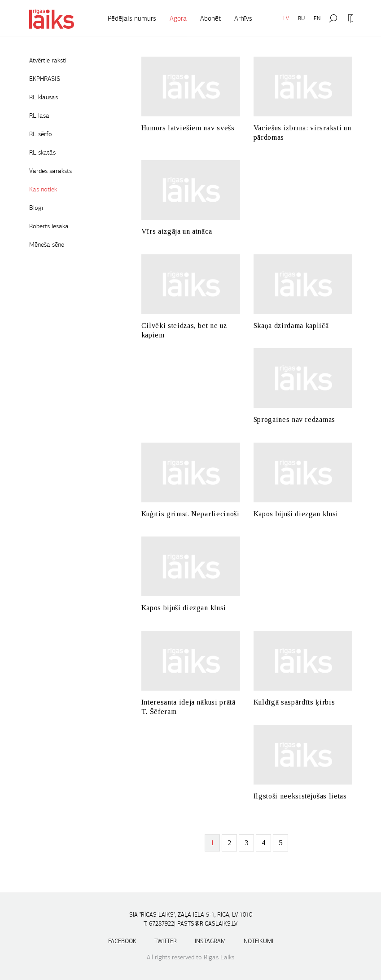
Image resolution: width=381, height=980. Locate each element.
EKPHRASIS (45, 79)
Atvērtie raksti (48, 60)
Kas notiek (43, 189)
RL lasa (39, 115)
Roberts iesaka (49, 226)
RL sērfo (41, 134)
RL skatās (42, 152)
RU (301, 18)
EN (317, 18)
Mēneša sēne (47, 244)
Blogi (36, 208)
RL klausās (44, 97)
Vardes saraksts (50, 171)
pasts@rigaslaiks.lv (207, 924)
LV (286, 18)
